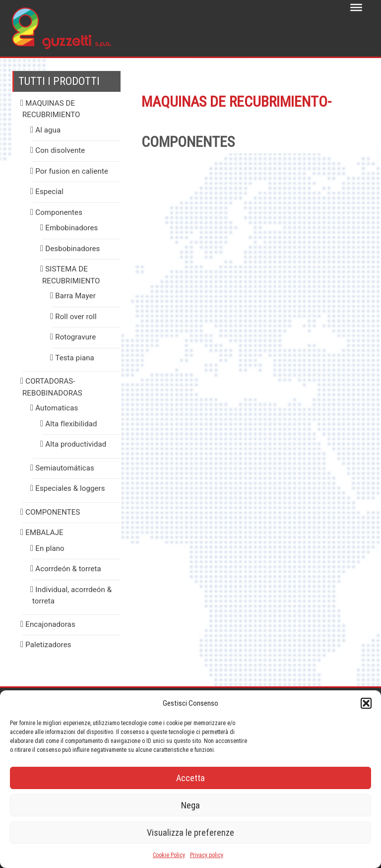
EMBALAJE (44, 533)
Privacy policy (207, 855)
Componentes (59, 212)
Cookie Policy (169, 855)
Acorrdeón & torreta (68, 569)
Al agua (48, 130)
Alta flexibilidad (71, 424)
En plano (50, 548)
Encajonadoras (50, 624)
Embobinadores (71, 228)
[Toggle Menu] (356, 7)
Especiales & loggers (70, 488)
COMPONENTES (53, 512)
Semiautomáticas (65, 468)
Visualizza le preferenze (190, 833)
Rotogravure (75, 337)
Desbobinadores (72, 249)
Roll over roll (76, 317)
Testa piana (74, 358)
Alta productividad (76, 444)
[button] (366, 703)
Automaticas (57, 408)
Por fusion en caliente (72, 171)
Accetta (190, 778)
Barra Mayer (75, 296)
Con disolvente (60, 150)
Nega (190, 805)
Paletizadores (48, 645)
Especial (49, 192)
